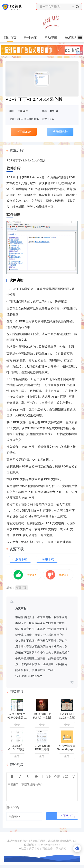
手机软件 (23, 111)
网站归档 (61, 848)
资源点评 (60, 132)
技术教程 (73, 38)
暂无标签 (21, 588)
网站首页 (10, 38)
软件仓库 (32, 38)
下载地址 (24, 132)
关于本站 (34, 848)
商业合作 (48, 848)
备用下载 (46, 559)
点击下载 (19, 559)
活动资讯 (53, 38)
